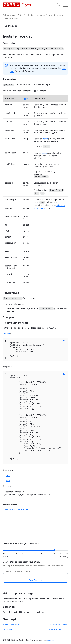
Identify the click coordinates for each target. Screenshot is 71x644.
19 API (22, 15)
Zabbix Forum (55, 631)
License (51, 642)
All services (8, 631)
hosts (44, 152)
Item (8, 504)
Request (7, 333)
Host (8, 499)
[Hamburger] (66, 5)
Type (25, 98)
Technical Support (11, 627)
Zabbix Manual (10, 15)
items (45, 138)
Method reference (36, 15)
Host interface (54, 15)
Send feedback (35, 582)
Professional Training (58, 627)
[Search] (59, 5)
